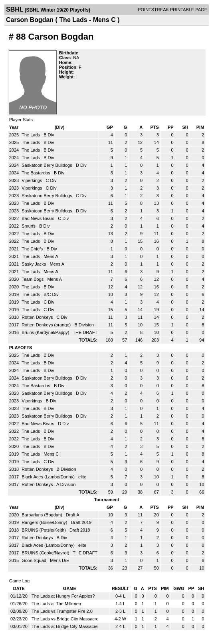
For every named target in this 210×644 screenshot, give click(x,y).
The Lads (31, 135)
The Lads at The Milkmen (56, 604)
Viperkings (32, 180)
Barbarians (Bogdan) (43, 515)
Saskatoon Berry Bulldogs (48, 165)
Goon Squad (35, 560)
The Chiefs (33, 249)
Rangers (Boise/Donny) (45, 522)
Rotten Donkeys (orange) (47, 325)
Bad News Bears (39, 218)
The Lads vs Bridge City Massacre (65, 619)
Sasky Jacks (34, 264)
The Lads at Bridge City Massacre (65, 626)
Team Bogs (33, 279)
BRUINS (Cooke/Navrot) (46, 553)
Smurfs (29, 226)
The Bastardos (37, 173)
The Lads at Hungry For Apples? (63, 596)
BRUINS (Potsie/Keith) (44, 530)
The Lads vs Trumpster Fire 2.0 (62, 611)
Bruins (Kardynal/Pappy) (46, 332)
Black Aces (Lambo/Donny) (49, 477)
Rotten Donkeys (38, 317)
